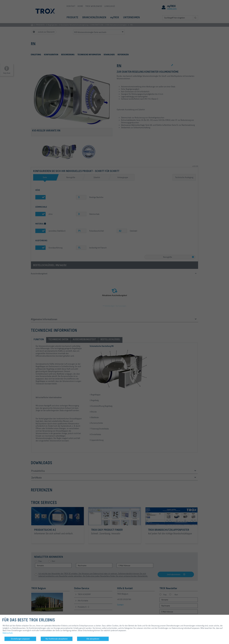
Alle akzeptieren (93, 639)
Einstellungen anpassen (20, 639)
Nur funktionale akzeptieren (57, 639)
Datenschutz (8, 633)
